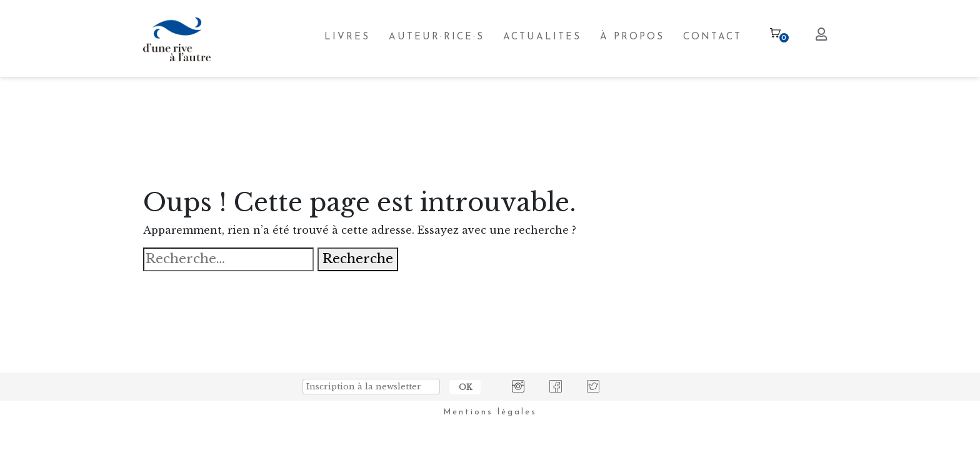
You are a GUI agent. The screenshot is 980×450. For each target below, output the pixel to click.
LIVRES (347, 37)
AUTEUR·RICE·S (437, 37)
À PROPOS (632, 37)
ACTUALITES (542, 37)
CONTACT (712, 37)
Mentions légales (490, 412)
